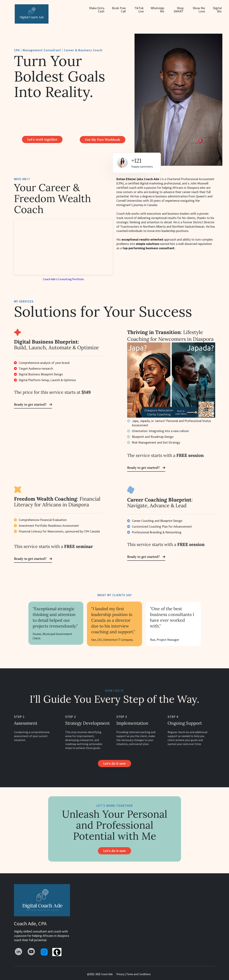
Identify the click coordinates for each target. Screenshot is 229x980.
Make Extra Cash (97, 10)
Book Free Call (119, 10)
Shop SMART (179, 10)
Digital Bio (217, 10)
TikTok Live (139, 10)
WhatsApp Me (157, 10)
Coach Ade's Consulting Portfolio (63, 279)
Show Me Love (199, 10)
